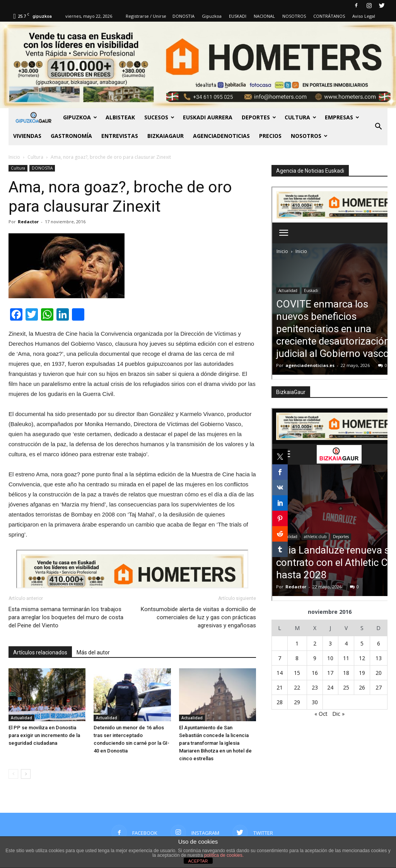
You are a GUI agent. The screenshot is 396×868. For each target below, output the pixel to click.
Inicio (14, 157)
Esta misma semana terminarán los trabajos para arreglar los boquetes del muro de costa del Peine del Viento (66, 617)
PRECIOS (270, 136)
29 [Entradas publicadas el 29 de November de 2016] (297, 702)
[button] (378, 127)
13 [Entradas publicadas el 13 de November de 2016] (379, 658)
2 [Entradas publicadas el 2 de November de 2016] (315, 643)
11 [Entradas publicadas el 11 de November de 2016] (346, 658)
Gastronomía (71, 136)
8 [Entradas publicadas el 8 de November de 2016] (297, 658)
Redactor (28, 222)
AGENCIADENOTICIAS (221, 136)
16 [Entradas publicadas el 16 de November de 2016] (315, 673)
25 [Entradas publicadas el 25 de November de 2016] (346, 687)
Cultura (300, 117)
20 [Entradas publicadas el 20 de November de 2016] (379, 673)
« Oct (321, 714)
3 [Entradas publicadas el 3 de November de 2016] (330, 643)
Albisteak (120, 117)
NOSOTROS (294, 16)
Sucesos (159, 117)
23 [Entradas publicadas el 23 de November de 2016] (315, 687)
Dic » (338, 714)
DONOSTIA (183, 16)
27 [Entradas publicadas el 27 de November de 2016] (379, 687)
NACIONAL (264, 16)
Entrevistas (120, 136)
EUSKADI (238, 16)
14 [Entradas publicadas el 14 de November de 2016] (280, 673)
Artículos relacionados (40, 652)
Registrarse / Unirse (146, 16)
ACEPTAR (198, 861)
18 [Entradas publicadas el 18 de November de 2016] (346, 673)
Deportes (259, 117)
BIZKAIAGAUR (166, 136)
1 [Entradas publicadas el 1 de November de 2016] (297, 643)
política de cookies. (224, 855)
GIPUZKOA (80, 117)
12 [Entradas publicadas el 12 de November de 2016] (362, 658)
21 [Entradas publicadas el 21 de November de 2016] (280, 687)
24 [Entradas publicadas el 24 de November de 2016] (330, 687)
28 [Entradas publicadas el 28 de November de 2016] (280, 702)
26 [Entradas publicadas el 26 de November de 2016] (362, 687)
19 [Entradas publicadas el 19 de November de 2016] (362, 673)
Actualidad (21, 718)
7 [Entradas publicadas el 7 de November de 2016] (280, 658)
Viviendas (27, 136)
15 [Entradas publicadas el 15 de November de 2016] (297, 673)
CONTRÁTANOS (329, 16)
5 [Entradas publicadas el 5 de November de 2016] (362, 643)
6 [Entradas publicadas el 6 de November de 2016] (379, 643)
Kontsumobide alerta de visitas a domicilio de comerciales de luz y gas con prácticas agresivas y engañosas (198, 617)
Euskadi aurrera (208, 117)
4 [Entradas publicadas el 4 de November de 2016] (346, 643)
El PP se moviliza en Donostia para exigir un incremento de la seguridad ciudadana (44, 735)
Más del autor (93, 652)
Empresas (342, 117)
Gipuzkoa (212, 16)
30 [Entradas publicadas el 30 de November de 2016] (315, 702)
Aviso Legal (364, 16)
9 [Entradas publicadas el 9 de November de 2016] (315, 658)
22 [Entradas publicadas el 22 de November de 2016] (297, 687)
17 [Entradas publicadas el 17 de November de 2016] (330, 673)
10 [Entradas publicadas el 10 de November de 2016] (330, 658)
